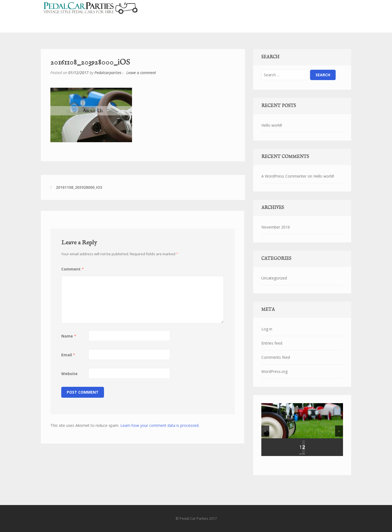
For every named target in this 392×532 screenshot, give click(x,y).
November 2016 (276, 227)
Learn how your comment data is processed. (160, 425)
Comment (73, 269)
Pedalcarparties (108, 73)
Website (69, 374)
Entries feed (272, 343)
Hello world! (272, 125)
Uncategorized (274, 278)
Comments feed (276, 357)
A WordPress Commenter (284, 176)
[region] (302, 430)
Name (69, 336)
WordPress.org (274, 371)
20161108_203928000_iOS (79, 187)
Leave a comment (141, 73)
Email (68, 355)
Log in (267, 329)
